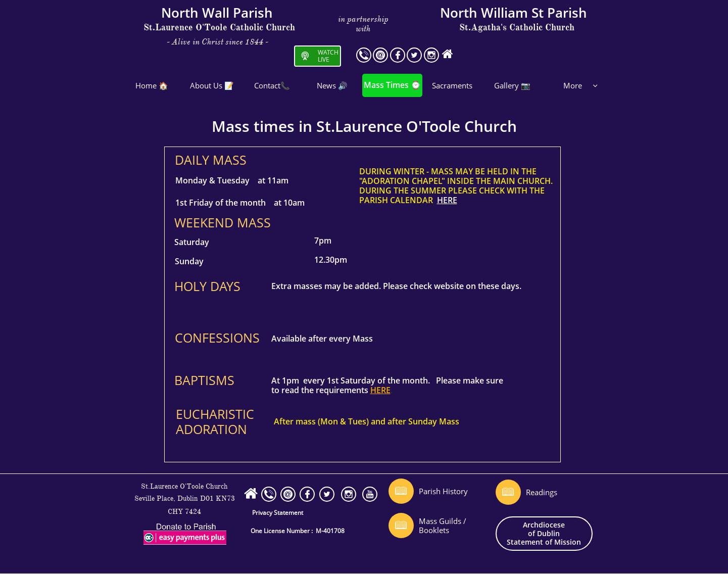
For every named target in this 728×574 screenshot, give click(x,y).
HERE (447, 200)
